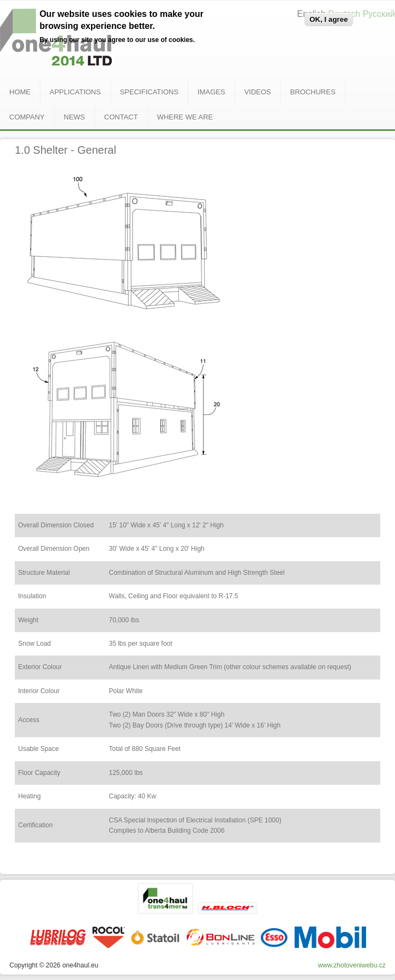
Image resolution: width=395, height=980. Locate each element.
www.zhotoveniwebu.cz (352, 965)
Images (211, 92)
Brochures (313, 92)
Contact (121, 117)
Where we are (185, 117)
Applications (75, 92)
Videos (258, 92)
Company (27, 117)
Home (20, 92)
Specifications (149, 92)
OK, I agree (328, 19)
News (74, 117)
